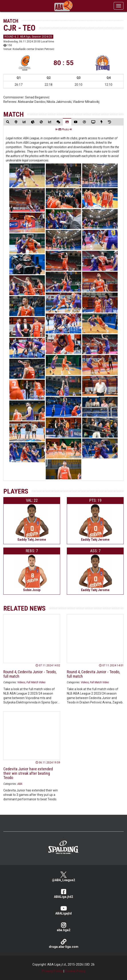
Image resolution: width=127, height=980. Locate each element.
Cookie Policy (75, 971)
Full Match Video (36, 682)
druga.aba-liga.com (63, 944)
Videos (21, 682)
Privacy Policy (52, 971)
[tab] (8, 122)
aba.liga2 (63, 927)
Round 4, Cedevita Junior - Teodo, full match (30, 674)
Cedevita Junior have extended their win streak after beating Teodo (28, 773)
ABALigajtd (63, 910)
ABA (20, 784)
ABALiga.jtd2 (63, 894)
